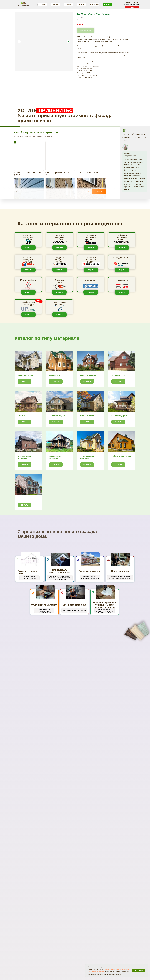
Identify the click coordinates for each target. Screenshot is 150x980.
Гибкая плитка (23, 499)
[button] (132, 7)
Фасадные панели (56, 375)
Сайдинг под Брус (118, 375)
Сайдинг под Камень (88, 416)
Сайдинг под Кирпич (57, 416)
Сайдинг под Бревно (88, 375)
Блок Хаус (22, 416)
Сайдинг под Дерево (119, 416)
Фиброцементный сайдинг (122, 456)
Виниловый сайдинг (25, 375)
